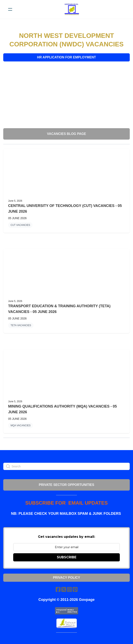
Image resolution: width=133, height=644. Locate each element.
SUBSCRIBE (67, 557)
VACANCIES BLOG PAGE (66, 134)
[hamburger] (10, 9)
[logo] (72, 9)
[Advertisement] (66, 95)
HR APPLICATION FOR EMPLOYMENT (67, 57)
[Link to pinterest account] (75, 589)
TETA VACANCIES (21, 325)
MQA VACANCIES (21, 425)
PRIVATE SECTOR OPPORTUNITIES (66, 485)
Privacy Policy (67, 578)
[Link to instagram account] (69, 589)
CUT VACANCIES (20, 225)
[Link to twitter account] (64, 589)
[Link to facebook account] (58, 589)
